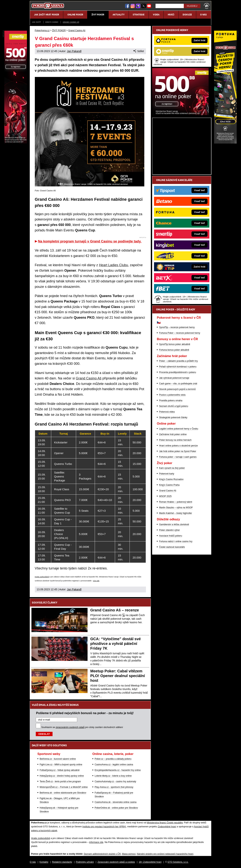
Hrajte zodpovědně (42, 577)
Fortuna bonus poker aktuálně (174, 350)
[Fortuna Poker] (225, 143)
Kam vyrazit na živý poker (172, 468)
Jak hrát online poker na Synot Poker (178, 451)
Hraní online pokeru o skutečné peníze (178, 446)
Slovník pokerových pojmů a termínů (177, 389)
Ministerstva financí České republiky (165, 823)
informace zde (96, 842)
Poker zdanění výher (169, 530)
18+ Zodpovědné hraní (150, 862)
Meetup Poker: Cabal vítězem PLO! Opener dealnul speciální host (118, 676)
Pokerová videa (167, 412)
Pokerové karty (167, 474)
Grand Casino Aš (71, 22)
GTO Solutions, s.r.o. (178, 862)
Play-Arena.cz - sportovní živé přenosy (114, 787)
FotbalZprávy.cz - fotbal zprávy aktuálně (60, 770)
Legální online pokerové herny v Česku (179, 429)
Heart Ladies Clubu (114, 265)
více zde (96, 581)
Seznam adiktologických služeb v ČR (102, 854)
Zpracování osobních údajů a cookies (116, 862)
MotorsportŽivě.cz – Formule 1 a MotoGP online (64, 787)
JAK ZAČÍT (36, 22)
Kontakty (44, 862)
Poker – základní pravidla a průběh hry (178, 361)
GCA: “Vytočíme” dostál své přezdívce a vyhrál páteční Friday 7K (116, 644)
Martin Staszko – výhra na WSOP (176, 508)
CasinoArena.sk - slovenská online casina (116, 802)
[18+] (207, 6)
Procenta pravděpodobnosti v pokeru (178, 372)
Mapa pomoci (129, 854)
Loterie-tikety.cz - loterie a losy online (113, 776)
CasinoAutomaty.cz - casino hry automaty (116, 781)
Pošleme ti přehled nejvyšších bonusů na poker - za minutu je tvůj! (85, 713)
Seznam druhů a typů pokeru (174, 406)
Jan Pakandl (74, 51)
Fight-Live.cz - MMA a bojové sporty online (61, 765)
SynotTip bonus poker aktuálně (175, 344)
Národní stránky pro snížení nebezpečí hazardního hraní (165, 854)
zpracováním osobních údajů (70, 727)
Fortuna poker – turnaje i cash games (178, 457)
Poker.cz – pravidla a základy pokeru (113, 759)
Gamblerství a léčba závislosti (174, 524)
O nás (33, 862)
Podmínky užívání (85, 862)
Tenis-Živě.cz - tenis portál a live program (60, 781)
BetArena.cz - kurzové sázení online (58, 759)
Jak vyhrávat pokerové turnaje (174, 378)
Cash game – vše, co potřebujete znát (178, 384)
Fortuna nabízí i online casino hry (176, 541)
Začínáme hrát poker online (173, 434)
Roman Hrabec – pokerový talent (176, 502)
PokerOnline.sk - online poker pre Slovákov (116, 808)
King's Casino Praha (169, 485)
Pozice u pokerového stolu (172, 395)
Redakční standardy (62, 862)
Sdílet (139, 51)
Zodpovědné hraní (167, 827)
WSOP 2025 (165, 496)
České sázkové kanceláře (172, 547)
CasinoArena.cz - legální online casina (114, 765)
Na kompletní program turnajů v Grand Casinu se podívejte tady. (90, 241)
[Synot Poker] (180, 114)
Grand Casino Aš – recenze (115, 610)
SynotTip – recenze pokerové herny (177, 327)
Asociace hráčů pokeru (171, 536)
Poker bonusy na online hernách (175, 440)
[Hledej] (170, 6)
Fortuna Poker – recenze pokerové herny (180, 333)
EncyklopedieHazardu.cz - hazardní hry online (118, 770)
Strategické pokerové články (173, 417)
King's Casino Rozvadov (171, 479)
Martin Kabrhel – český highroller (176, 513)
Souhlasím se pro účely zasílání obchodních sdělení (82, 727)
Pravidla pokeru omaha (171, 401)
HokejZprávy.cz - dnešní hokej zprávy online (62, 776)
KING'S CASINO (52, 22)
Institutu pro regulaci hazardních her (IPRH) (104, 827)
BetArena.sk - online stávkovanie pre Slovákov (63, 793)
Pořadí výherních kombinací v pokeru (178, 367)
